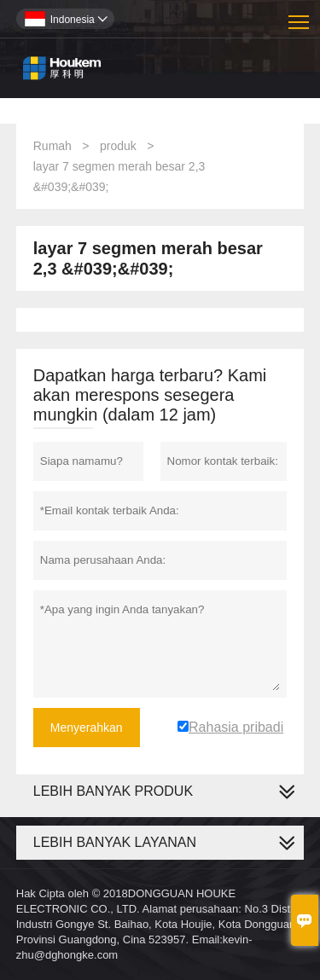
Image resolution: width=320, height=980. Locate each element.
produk (118, 146)
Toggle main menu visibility (300, 16)
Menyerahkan (87, 728)
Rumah (52, 146)
